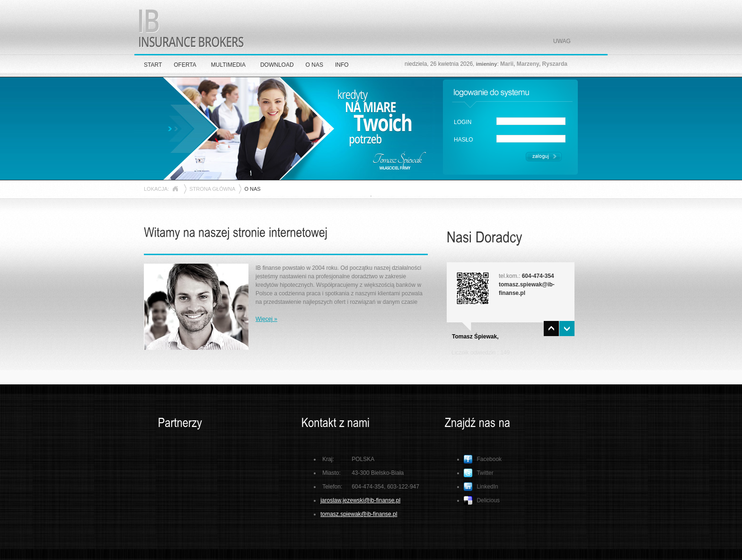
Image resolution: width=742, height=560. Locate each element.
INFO (342, 65)
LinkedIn (481, 487)
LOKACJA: (156, 189)
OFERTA (185, 65)
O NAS (314, 65)
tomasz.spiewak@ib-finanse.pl (359, 514)
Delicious (482, 500)
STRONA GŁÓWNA (212, 189)
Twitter (478, 473)
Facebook (483, 459)
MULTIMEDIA (228, 65)
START (153, 65)
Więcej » (266, 319)
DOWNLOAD (277, 65)
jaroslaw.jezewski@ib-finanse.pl (360, 500)
